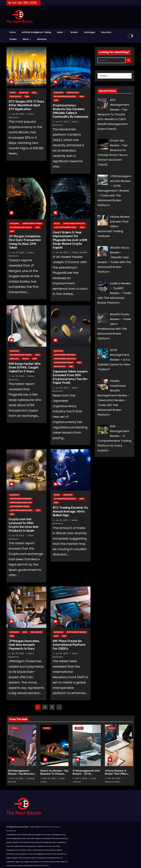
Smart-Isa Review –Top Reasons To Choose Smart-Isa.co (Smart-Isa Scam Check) (54, 775)
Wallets (26, 359)
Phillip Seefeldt (78, 252)
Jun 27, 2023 (62, 122)
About (27, 39)
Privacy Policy (53, 827)
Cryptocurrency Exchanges (65, 355)
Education (106, 32)
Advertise (42, 39)
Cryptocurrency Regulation (74, 224)
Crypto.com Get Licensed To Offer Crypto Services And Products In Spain (23, 525)
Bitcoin (13, 93)
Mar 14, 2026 (17, 778)
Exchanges (90, 32)
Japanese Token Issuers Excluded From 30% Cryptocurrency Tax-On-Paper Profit (70, 377)
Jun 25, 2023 (18, 536)
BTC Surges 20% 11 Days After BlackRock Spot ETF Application (26, 105)
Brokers (74, 32)
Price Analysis (16, 96)
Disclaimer (11, 831)
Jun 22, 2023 (62, 653)
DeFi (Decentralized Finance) (65, 96)
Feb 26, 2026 (114, 778)
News (61, 32)
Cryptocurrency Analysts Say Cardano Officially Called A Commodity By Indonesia (70, 111)
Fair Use (42, 865)
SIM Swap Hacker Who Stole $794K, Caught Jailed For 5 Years (25, 368)
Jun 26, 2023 (62, 252)
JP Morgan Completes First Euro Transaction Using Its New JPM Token (25, 242)
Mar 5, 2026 (81, 778)
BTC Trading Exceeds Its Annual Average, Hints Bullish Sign (70, 511)
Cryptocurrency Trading (64, 363)
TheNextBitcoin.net (38, 827)
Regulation (14, 359)
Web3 (27, 96)
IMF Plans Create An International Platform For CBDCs (69, 645)
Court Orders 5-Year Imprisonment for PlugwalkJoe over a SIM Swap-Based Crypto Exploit (70, 240)
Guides (13, 39)
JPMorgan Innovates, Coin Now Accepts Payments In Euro (24, 645)
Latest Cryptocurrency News (65, 227)
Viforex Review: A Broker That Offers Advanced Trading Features (116, 775)
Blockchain (24, 93)
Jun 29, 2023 (18, 114)
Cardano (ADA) (73, 93)
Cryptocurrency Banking (32, 224)
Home (13, 32)
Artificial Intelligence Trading (36, 32)
